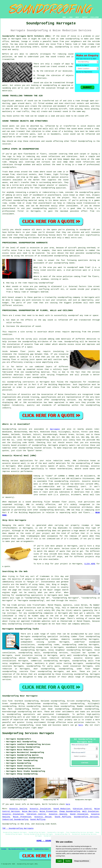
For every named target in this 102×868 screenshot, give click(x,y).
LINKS (71, 17)
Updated (30, 849)
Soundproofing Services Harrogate (28, 733)
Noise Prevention (48, 811)
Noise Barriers (30, 811)
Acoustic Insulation (40, 809)
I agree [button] (60, 861)
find (10, 701)
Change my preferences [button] (82, 861)
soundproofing (72, 39)
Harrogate (55, 429)
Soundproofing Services (86, 817)
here (81, 725)
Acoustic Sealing (18, 809)
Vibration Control (82, 809)
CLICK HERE (90, 564)
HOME (64, 17)
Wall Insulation (90, 811)
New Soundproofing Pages (17, 849)
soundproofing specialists (48, 440)
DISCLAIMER (95, 17)
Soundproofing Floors (41, 849)
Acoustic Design (43, 817)
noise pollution (76, 722)
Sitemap (4, 849)
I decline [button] (68, 861)
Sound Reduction (62, 809)
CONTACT (85, 17)
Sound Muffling (63, 817)
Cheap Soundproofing (70, 811)
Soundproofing (9, 429)
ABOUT (77, 17)
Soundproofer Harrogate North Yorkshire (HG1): (27, 36)
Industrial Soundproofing (15, 819)
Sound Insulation (79, 814)
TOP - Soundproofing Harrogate (18, 828)
